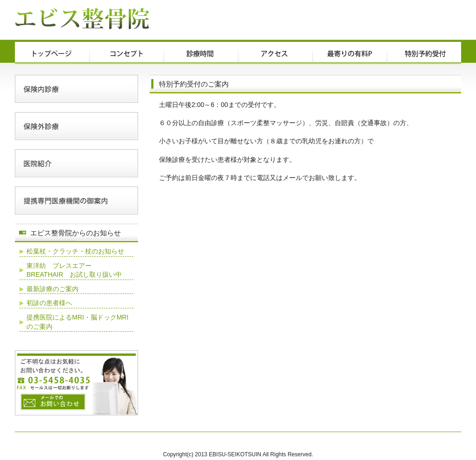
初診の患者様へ (49, 303)
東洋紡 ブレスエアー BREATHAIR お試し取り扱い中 (74, 270)
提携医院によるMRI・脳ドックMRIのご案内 (77, 322)
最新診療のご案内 (53, 289)
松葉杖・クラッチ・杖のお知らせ (75, 251)
